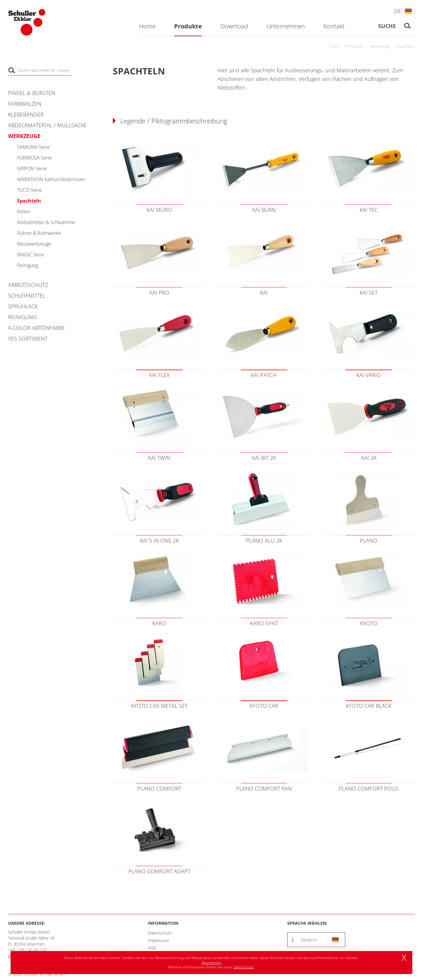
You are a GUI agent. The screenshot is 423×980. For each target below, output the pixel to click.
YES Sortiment (28, 339)
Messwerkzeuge (34, 244)
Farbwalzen (25, 104)
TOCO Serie (29, 190)
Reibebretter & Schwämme (46, 222)
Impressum (158, 940)
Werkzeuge (380, 46)
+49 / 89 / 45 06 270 (28, 950)
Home (335, 46)
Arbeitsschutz (28, 285)
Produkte (355, 46)
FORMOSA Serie (34, 158)
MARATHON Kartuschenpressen (51, 179)
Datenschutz (160, 933)
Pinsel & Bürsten (32, 93)
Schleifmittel (27, 295)
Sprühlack (23, 306)
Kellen (24, 212)
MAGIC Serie (31, 255)
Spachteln (406, 46)
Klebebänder (26, 114)
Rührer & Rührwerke (39, 233)
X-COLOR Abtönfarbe (36, 328)
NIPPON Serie (32, 169)
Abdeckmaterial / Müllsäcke (47, 125)
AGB (152, 948)
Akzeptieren (211, 963)
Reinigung (28, 265)
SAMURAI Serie (34, 147)
